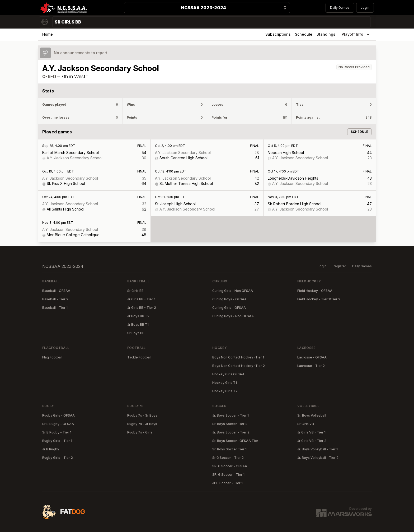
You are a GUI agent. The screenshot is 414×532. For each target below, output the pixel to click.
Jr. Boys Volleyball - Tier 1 (317, 449)
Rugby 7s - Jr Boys (142, 424)
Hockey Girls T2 (225, 391)
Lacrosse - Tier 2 (311, 366)
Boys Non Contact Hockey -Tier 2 (239, 366)
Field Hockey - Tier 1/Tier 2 (319, 299)
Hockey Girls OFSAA (228, 374)
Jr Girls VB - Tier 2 (312, 441)
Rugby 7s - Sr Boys (142, 415)
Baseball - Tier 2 (55, 299)
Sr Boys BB (136, 333)
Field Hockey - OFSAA (315, 291)
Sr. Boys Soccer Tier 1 (229, 449)
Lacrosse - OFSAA (312, 357)
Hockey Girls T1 (225, 383)
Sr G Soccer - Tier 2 (228, 458)
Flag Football (52, 357)
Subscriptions (278, 34)
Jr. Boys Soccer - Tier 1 (230, 415)
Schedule (304, 34)
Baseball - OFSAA (56, 291)
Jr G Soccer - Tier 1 (227, 483)
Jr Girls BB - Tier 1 (141, 299)
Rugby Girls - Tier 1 (57, 441)
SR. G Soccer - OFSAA (230, 466)
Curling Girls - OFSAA (229, 308)
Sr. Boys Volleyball (312, 415)
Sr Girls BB (135, 291)
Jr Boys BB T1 (138, 325)
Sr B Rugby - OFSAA (58, 424)
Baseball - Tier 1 (55, 308)
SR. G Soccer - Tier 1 (228, 475)
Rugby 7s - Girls (140, 432)
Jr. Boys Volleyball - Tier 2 (318, 458)
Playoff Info (356, 34)
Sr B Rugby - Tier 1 (57, 432)
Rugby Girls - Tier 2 (58, 458)
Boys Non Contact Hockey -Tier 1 (238, 357)
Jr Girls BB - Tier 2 (142, 308)
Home (48, 34)
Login (365, 8)
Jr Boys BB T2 (138, 316)
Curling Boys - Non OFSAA (233, 316)
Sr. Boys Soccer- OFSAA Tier (235, 441)
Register (339, 266)
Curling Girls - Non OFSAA (233, 291)
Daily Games (340, 8)
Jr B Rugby (51, 449)
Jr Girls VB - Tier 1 (311, 432)
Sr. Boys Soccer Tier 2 (230, 424)
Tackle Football (139, 357)
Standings (326, 34)
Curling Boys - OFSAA (229, 299)
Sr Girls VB (306, 424)
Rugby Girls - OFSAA (58, 415)
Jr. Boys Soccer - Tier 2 (231, 432)
